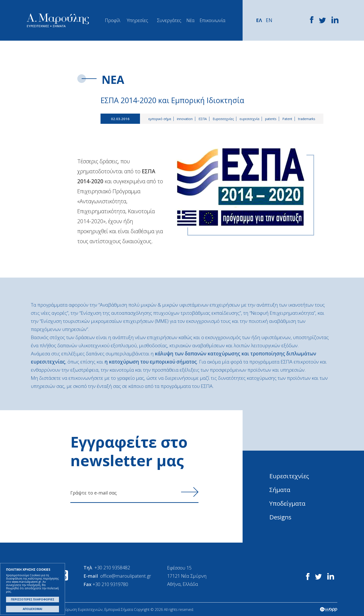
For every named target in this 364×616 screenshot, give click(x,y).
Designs (280, 517)
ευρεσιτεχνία (249, 119)
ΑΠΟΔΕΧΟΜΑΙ (32, 609)
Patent (287, 119)
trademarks (307, 119)
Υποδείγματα (287, 503)
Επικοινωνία (213, 20)
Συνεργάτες (169, 20)
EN (269, 20)
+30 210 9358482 (112, 568)
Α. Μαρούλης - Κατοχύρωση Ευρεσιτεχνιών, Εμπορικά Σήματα (58, 20)
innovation (185, 119)
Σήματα (280, 490)
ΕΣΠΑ (203, 119)
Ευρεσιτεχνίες (223, 119)
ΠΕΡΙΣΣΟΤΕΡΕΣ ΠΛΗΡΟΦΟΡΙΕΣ (33, 599)
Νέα (190, 20)
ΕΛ (259, 20)
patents (271, 119)
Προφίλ (113, 20)
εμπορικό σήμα (160, 119)
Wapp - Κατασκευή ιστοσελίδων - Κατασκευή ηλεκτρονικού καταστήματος (329, 609)
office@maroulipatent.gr (126, 576)
